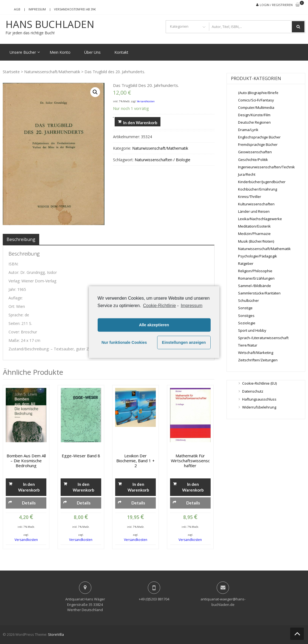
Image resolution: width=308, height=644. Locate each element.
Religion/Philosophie (255, 271)
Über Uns (92, 52)
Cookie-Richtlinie (159, 305)
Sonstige (245, 308)
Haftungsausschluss (259, 399)
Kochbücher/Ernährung (258, 189)
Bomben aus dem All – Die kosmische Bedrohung (26, 461)
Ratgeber (246, 263)
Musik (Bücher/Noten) (256, 241)
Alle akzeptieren (154, 325)
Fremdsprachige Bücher (258, 144)
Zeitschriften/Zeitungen (258, 360)
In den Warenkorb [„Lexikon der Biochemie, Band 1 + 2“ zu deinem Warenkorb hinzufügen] (138, 487)
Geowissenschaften (255, 152)
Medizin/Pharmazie (254, 234)
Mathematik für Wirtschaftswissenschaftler (190, 461)
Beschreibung (21, 239)
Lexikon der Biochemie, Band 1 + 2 (135, 461)
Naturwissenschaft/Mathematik (52, 72)
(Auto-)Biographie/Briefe (258, 93)
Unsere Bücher (23, 52)
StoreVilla (56, 634)
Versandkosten (146, 101)
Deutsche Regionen (254, 122)
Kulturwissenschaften (256, 204)
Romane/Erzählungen (256, 278)
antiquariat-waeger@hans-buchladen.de (223, 602)
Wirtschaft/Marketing (256, 353)
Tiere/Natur (248, 345)
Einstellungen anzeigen (184, 342)
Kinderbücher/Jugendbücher (262, 182)
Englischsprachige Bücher (259, 137)
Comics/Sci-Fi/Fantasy (256, 100)
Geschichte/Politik (253, 160)
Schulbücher (248, 300)
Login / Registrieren (276, 5)
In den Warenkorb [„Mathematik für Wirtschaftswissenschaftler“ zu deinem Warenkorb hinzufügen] (193, 487)
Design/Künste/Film (254, 115)
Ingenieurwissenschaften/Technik (266, 167)
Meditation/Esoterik (254, 226)
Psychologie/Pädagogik (258, 256)
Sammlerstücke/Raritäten (259, 293)
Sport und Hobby (252, 330)
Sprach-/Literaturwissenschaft (263, 338)
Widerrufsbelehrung (259, 407)
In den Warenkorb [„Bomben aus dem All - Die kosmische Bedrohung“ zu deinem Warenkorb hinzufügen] (29, 487)
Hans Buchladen (50, 24)
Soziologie (247, 323)
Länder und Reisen (254, 211)
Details (29, 503)
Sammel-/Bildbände (255, 286)
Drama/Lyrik (248, 130)
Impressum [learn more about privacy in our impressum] (192, 305)
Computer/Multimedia (256, 107)
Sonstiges (246, 316)
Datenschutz (253, 391)
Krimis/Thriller (250, 197)
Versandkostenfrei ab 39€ (75, 9)
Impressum (37, 9)
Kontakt (121, 52)
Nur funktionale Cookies (124, 342)
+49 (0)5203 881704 (154, 599)
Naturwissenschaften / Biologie (163, 160)
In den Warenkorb (140, 123)
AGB (17, 9)
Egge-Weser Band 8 (81, 456)
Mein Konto (60, 52)
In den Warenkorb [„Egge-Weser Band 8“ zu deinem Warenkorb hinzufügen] (84, 487)
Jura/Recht (247, 174)
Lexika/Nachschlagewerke (260, 219)
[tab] (21, 239)
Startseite (11, 72)
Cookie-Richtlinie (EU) (259, 383)
